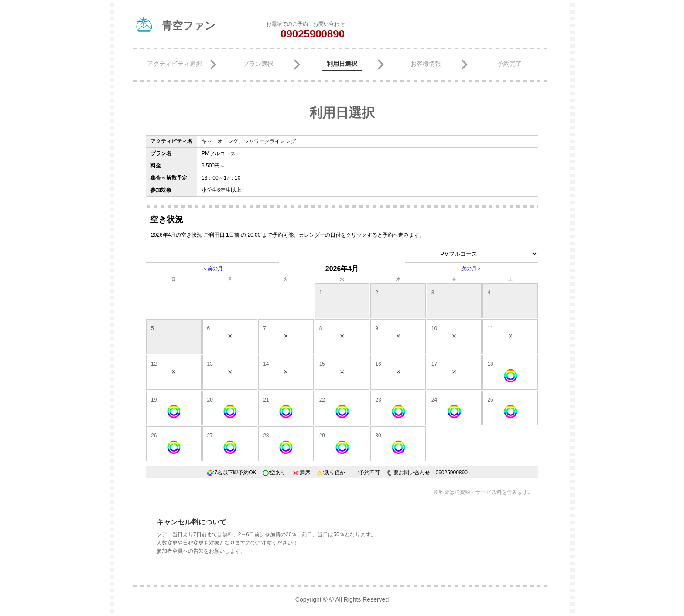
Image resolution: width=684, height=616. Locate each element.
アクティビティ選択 (174, 64)
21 (266, 400)
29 (322, 436)
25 (490, 400)
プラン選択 (258, 64)
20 (210, 400)
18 (490, 364)
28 (266, 436)
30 (378, 436)
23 (378, 400)
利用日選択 (342, 64)
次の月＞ (472, 269)
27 (210, 436)
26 (154, 436)
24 (434, 400)
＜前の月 (212, 269)
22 (322, 400)
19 (154, 400)
